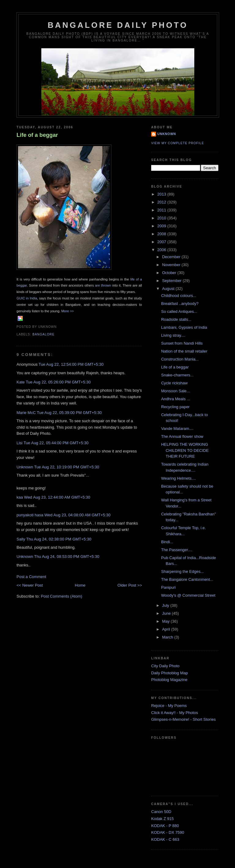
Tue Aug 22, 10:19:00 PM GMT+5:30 (67, 467)
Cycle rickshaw (174, 383)
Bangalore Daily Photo (118, 25)
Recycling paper (175, 407)
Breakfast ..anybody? (180, 304)
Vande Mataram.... (177, 429)
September (172, 281)
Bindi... (167, 542)
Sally (21, 539)
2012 (162, 202)
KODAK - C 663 (165, 839)
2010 (162, 218)
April (167, 629)
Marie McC (26, 413)
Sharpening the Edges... (182, 571)
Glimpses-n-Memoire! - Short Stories (183, 719)
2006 (162, 250)
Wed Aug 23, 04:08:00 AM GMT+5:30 (77, 515)
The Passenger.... (177, 550)
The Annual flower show (182, 436)
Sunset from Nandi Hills (182, 343)
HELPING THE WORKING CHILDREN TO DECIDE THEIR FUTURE (185, 450)
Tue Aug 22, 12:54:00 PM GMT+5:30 (71, 364)
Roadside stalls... (176, 319)
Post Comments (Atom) (62, 596)
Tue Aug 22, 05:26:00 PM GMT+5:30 (58, 382)
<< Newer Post (30, 585)
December (172, 257)
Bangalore (43, 334)
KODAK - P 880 (165, 826)
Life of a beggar (37, 135)
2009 (162, 226)
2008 (162, 234)
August (169, 289)
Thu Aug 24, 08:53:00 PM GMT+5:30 (67, 557)
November (172, 265)
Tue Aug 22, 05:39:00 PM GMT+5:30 (69, 413)
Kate (21, 382)
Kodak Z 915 (162, 819)
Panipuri (168, 587)
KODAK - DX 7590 (168, 832)
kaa (20, 497)
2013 (162, 194)
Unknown (25, 467)
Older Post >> (130, 585)
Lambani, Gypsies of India (184, 327)
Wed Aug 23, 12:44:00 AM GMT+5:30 (57, 497)
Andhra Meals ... (175, 399)
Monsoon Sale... (175, 391)
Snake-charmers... (177, 375)
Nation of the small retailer (184, 351)
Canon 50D (161, 812)
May (166, 621)
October (170, 273)
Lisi (20, 443)
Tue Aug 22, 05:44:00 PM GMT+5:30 (56, 443)
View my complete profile (178, 143)
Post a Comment (31, 577)
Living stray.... (173, 335)
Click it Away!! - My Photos (175, 713)
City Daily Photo (165, 666)
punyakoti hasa (30, 515)
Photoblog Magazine (169, 680)
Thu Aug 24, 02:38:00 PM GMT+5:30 (59, 539)
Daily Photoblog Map (170, 673)
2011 (162, 210)
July (166, 605)
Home (80, 585)
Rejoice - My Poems (169, 706)
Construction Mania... (180, 359)
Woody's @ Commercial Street (188, 595)
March (168, 637)
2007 (162, 242)
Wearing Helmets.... (178, 478)
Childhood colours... (179, 296)
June (167, 613)
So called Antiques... (179, 311)
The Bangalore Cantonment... (187, 579)
